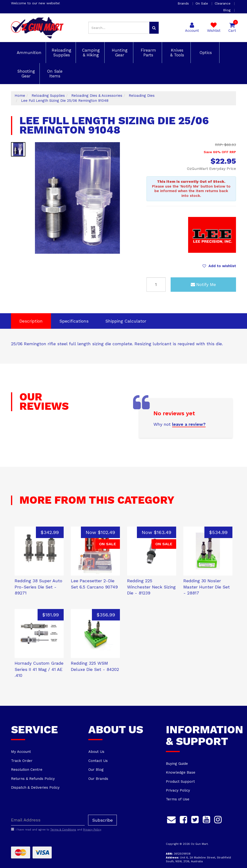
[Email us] (171, 819)
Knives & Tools (176, 53)
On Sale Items (54, 74)
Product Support (180, 782)
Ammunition (28, 53)
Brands (184, 3)
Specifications (74, 321)
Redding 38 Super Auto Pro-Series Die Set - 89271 (38, 587)
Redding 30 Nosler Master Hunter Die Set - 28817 (207, 587)
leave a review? (189, 424)
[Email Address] (48, 820)
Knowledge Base (181, 772)
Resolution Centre (27, 770)
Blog (227, 10)
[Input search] (119, 28)
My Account (21, 752)
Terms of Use (178, 799)
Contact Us (98, 761)
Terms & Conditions (63, 830)
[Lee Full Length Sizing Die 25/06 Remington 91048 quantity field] (156, 285)
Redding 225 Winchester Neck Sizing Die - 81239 (151, 587)
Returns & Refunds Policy (33, 779)
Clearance (223, 3)
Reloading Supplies (61, 53)
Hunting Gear (119, 53)
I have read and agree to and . (56, 830)
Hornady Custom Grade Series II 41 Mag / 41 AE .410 (39, 669)
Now (100, 532)
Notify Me (203, 284)
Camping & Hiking (90, 53)
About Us (96, 752)
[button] (219, 266)
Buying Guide (177, 764)
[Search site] (154, 28)
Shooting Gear (25, 74)
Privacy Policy (178, 790)
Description (31, 321)
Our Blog (96, 770)
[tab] (31, 321)
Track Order (22, 761)
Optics (205, 53)
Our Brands (98, 779)
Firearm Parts (148, 53)
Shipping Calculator (126, 321)
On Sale (202, 3)
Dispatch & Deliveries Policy (35, 787)
